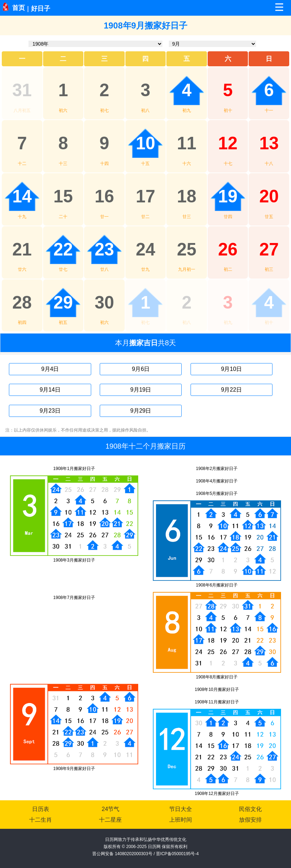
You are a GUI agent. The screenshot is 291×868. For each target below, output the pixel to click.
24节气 (111, 809)
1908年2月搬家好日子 (217, 469)
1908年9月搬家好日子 (74, 769)
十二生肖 (41, 820)
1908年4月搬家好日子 (217, 481)
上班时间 (181, 820)
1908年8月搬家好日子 (217, 677)
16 (105, 196)
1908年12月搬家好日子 (217, 794)
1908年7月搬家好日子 (74, 598)
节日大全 (181, 809)
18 (187, 196)
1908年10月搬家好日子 (217, 689)
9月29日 (141, 411)
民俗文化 (250, 809)
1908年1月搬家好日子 (74, 469)
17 (145, 196)
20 (269, 196)
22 (63, 249)
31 (22, 90)
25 (187, 249)
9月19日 (141, 390)
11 (187, 143)
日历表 (41, 809)
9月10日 (231, 369)
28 (22, 303)
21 (22, 249)
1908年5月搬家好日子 (217, 494)
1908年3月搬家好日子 (74, 560)
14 (22, 196)
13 (269, 143)
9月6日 (141, 369)
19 (228, 196)
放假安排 (250, 820)
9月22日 (231, 390)
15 (63, 196)
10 (145, 143)
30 (105, 303)
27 (269, 249)
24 (145, 249)
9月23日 (50, 411)
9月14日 (50, 390)
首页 (19, 8)
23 (105, 249)
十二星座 (110, 820)
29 (63, 303)
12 (228, 143)
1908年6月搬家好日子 (217, 585)
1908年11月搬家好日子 (217, 702)
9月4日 (50, 369)
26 (228, 249)
